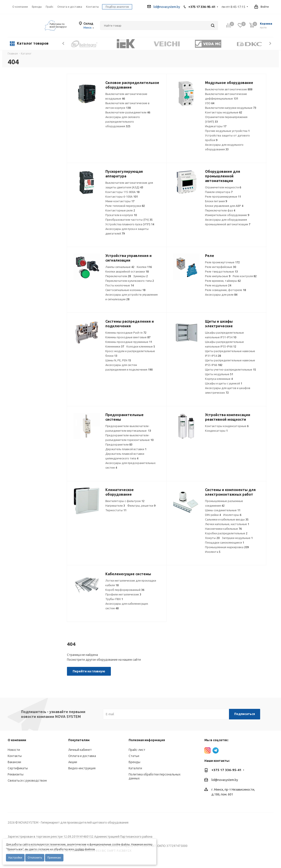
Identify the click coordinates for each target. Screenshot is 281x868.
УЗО (210, 103)
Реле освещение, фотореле (225, 290)
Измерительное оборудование (227, 215)
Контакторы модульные (224, 112)
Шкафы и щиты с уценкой (224, 383)
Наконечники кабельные (223, 529)
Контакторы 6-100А (122, 197)
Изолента (213, 552)
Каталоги (135, 768)
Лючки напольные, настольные (227, 524)
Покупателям (79, 740)
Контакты (15, 756)
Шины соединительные (223, 510)
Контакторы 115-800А (122, 192)
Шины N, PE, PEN (118, 360)
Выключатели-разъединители (128, 112)
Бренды (134, 762)
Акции (73, 762)
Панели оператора (219, 192)
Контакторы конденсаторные (227, 426)
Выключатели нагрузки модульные (231, 108)
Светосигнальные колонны (125, 290)
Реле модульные (218, 285)
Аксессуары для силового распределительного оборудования (123, 122)
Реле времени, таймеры (223, 281)
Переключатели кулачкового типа (130, 281)
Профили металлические (123, 594)
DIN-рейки (213, 515)
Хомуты (212, 538)
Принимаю (54, 858)
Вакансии (14, 762)
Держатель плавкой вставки (126, 449)
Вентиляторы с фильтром (125, 501)
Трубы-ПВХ (114, 599)
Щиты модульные (219, 374)
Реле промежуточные (222, 262)
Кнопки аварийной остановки (127, 271)
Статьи (134, 756)
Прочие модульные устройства (227, 131)
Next (270, 43)
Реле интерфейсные (221, 267)
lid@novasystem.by (164, 7)
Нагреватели (115, 506)
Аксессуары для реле (221, 295)
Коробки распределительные (226, 533)
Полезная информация (147, 740)
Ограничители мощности (223, 187)
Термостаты (116, 510)
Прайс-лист (137, 750)
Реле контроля (245, 276)
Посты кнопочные (120, 285)
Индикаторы (216, 126)
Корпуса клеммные (219, 379)
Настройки (15, 858)
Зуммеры (140, 276)
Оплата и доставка (82, 756)
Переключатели (118, 276)
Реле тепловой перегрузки (125, 206)
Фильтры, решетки (141, 506)
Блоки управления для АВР (224, 206)
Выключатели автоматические (229, 89)
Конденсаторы (216, 431)
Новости (14, 750)
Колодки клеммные (141, 346)
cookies (79, 849)
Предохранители (119, 444)
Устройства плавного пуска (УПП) (130, 224)
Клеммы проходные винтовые (128, 337)
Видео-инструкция (82, 768)
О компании (20, 7)
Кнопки (144, 267)
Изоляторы (232, 515)
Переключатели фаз (220, 210)
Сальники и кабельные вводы (227, 519)
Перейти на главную (89, 671)
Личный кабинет (80, 750)
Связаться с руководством (27, 781)
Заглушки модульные (237, 538)
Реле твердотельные (221, 271)
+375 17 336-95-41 (202, 7)
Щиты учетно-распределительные (231, 369)
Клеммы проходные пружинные (129, 342)
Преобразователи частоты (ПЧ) (129, 220)
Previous (64, 43)
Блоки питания (216, 201)
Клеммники (115, 346)
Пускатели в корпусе (121, 215)
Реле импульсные (218, 276)
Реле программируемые (223, 197)
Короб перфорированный (125, 590)
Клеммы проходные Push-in (126, 333)
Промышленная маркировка (227, 547)
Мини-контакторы (120, 201)
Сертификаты (18, 768)
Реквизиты (16, 774)
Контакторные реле (120, 210)
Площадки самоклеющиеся (225, 542)
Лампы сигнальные (120, 267)
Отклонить (35, 858)
